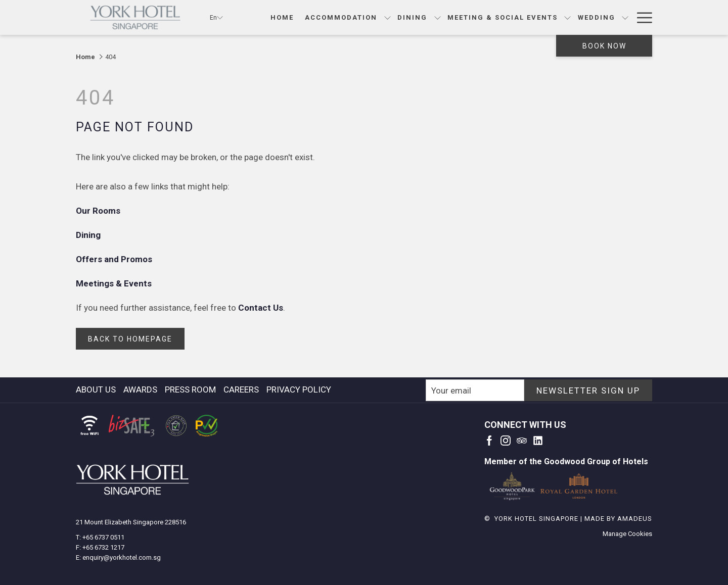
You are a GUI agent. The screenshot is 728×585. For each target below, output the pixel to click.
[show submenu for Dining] (438, 17)
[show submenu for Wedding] (625, 17)
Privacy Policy (299, 389)
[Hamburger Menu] (641, 17)
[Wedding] (596, 17)
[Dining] (413, 17)
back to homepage (130, 339)
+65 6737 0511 (103, 537)
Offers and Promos (115, 259)
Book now (604, 46)
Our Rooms (99, 211)
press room (190, 389)
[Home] (282, 17)
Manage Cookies (627, 534)
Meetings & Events (115, 283)
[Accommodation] (341, 17)
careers (241, 389)
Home (85, 57)
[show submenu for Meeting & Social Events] (567, 17)
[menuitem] (97, 389)
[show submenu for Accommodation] (388, 17)
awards (140, 389)
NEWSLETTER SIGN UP (588, 391)
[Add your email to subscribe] (475, 390)
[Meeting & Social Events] (503, 17)
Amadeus (635, 519)
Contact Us (261, 308)
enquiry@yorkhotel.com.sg (122, 557)
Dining (89, 235)
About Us (96, 389)
